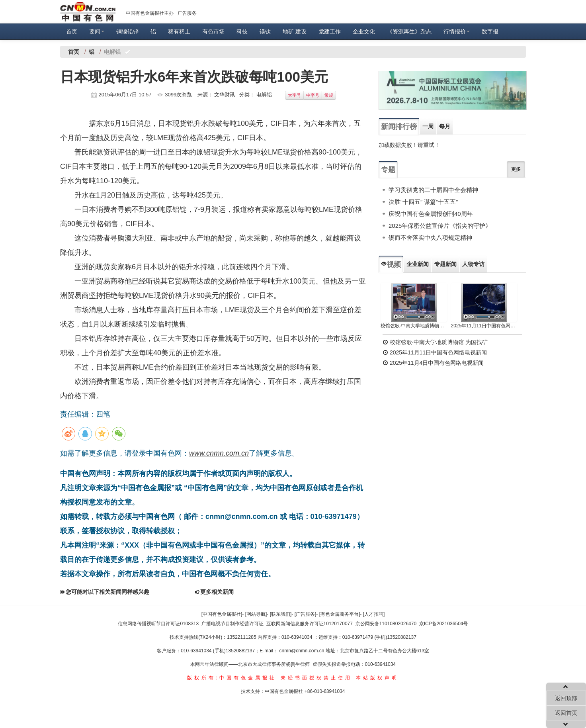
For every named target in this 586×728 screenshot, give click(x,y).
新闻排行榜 (399, 127)
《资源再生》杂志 (409, 31)
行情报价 (457, 31)
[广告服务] (306, 614)
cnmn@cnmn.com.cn (303, 651)
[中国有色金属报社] (222, 614)
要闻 (97, 31)
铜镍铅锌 (127, 31)
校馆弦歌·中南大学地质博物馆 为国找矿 (435, 342)
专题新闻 (445, 264)
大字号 (294, 95)
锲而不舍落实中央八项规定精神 (430, 238)
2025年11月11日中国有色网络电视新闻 (484, 326)
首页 (72, 31)
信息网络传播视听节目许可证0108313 (158, 624)
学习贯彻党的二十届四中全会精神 (433, 190)
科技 (242, 31)
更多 (516, 169)
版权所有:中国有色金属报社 (232, 678)
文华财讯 (225, 95)
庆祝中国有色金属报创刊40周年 (431, 214)
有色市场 (213, 31)
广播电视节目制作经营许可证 (232, 624)
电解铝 (264, 95)
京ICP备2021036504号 (444, 624)
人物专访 (473, 264)
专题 (388, 170)
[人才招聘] (374, 614)
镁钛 (265, 31)
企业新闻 (418, 264)
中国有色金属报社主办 (150, 13)
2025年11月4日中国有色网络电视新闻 (433, 363)
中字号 (313, 95)
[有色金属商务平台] (340, 614)
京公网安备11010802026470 (386, 624)
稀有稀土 (179, 31)
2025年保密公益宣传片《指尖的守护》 (440, 226)
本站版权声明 (377, 678)
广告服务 (187, 13)
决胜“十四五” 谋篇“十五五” (423, 202)
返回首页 (566, 713)
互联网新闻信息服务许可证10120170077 (310, 624)
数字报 (490, 31)
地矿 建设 (295, 31)
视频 (391, 264)
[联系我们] (281, 614)
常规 (329, 95)
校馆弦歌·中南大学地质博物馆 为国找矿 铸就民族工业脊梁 (414, 326)
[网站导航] (256, 614)
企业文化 (364, 31)
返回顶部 (566, 698)
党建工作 (330, 31)
